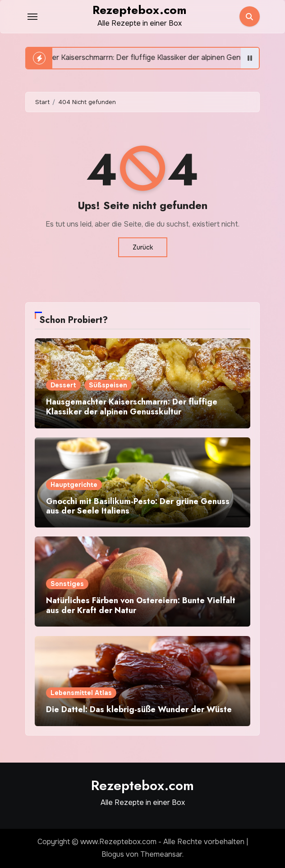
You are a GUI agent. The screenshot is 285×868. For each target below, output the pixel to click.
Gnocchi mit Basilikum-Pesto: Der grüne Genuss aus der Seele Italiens (138, 506)
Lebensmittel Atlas (81, 693)
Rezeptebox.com (140, 10)
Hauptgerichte (74, 485)
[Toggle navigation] (32, 17)
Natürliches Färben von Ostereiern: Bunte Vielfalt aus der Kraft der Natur (141, 605)
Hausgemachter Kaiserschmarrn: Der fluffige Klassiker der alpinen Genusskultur (132, 407)
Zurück (143, 247)
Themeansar (161, 854)
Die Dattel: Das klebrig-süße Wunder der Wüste (139, 709)
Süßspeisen (108, 385)
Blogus (113, 854)
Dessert (63, 385)
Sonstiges (67, 584)
